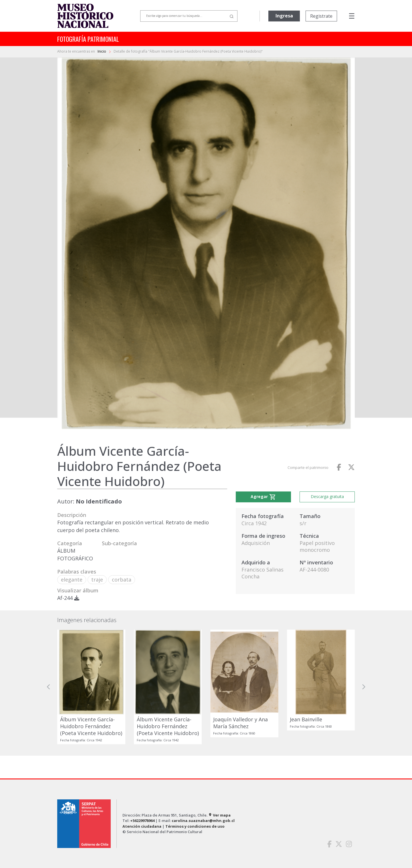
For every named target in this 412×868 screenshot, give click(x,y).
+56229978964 (142, 821)
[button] (49, 687)
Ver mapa (219, 815)
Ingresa (284, 16)
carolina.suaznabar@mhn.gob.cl (203, 821)
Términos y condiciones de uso (195, 826)
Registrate (321, 16)
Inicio (102, 51)
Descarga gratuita (327, 496)
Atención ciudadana (142, 826)
